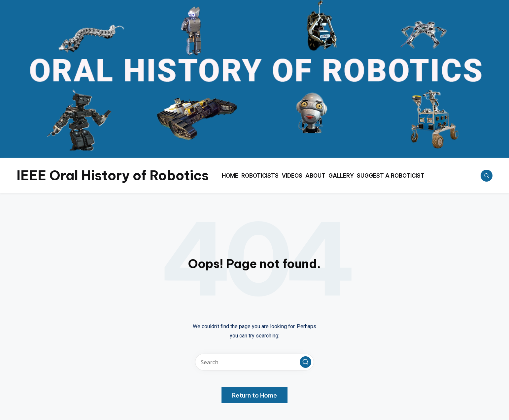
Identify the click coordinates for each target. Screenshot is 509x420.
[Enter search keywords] (254, 362)
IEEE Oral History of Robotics (113, 175)
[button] (305, 362)
